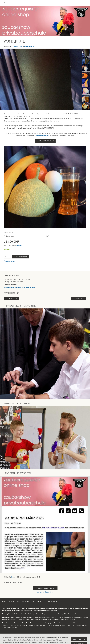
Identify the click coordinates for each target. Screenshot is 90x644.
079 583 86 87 (78, 299)
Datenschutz (26, 601)
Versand (20, 245)
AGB (19, 601)
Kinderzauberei (29, 46)
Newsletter (40, 601)
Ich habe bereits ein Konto (45, 592)
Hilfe (33, 601)
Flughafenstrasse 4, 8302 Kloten (27, 641)
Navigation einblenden (9, 3)
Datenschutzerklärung (42, 136)
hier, (13, 577)
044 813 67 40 (11, 299)
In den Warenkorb (21, 257)
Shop (21, 46)
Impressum (12, 601)
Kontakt (4, 601)
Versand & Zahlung (51, 601)
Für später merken (10, 261)
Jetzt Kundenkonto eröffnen (45, 588)
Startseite (15, 46)
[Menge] (7, 257)
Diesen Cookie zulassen (45, 141)
